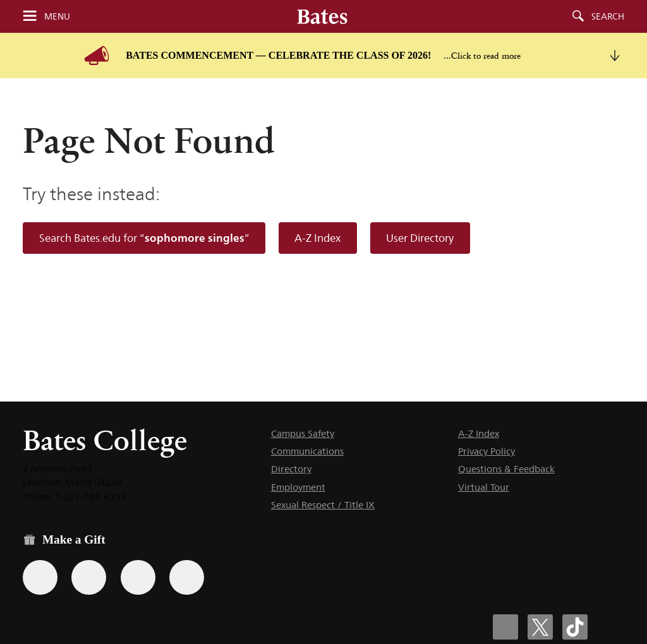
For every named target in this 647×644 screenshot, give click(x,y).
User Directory (420, 238)
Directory (291, 469)
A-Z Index (317, 238)
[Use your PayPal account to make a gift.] (138, 577)
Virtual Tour (484, 487)
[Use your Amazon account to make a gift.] (89, 577)
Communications (307, 451)
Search (608, 16)
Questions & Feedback (506, 469)
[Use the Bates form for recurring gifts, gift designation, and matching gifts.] (40, 577)
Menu (57, 16)
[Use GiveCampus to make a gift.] (187, 577)
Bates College (105, 440)
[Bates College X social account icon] (540, 627)
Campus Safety (303, 433)
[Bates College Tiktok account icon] (575, 627)
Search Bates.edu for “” (144, 238)
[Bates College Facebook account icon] (505, 627)
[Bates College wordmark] (322, 16)
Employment (298, 487)
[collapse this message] (615, 56)
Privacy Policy (487, 451)
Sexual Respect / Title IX (323, 505)
